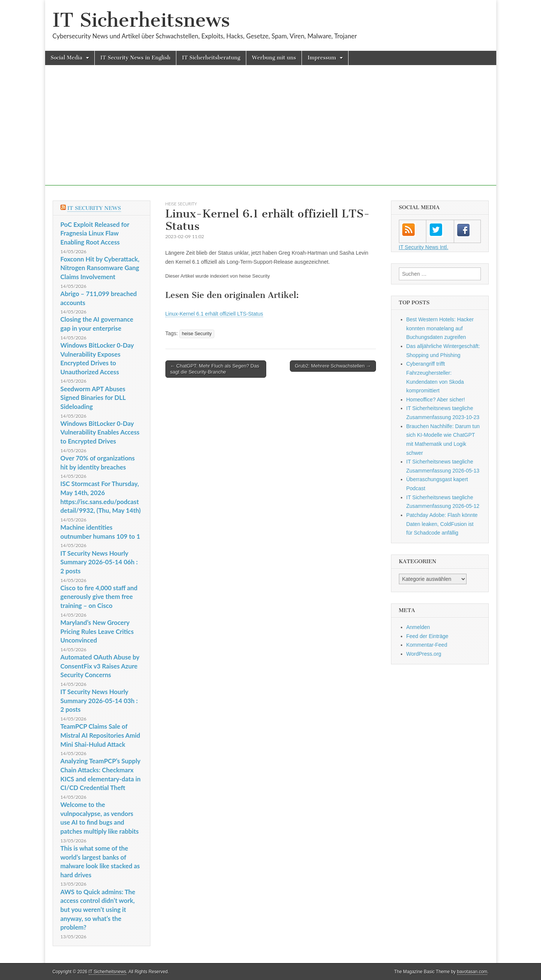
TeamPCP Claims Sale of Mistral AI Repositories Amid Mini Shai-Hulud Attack (100, 735)
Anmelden (418, 627)
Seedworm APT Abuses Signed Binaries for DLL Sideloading (93, 398)
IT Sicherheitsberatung (211, 58)
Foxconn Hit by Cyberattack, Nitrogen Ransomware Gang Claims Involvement (100, 268)
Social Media (67, 58)
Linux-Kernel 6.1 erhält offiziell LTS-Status (214, 314)
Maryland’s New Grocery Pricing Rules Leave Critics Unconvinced (97, 631)
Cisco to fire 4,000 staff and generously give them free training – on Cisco (99, 597)
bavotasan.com (472, 972)
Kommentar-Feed (427, 645)
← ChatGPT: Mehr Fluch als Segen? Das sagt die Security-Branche (215, 369)
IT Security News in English (135, 58)
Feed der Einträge (427, 636)
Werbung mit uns (274, 58)
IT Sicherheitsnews (141, 20)
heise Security (181, 204)
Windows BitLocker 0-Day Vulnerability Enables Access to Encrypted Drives (100, 432)
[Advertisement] (271, 133)
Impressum (322, 58)
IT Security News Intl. (424, 247)
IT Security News (94, 208)
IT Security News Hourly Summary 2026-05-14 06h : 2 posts (99, 562)
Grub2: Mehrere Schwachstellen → (333, 366)
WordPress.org (424, 654)
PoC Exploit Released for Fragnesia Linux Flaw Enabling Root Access (95, 233)
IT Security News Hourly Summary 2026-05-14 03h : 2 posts (99, 700)
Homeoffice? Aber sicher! (436, 400)
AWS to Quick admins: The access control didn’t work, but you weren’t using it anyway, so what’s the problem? (98, 910)
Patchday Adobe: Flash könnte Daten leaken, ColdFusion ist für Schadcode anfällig (442, 524)
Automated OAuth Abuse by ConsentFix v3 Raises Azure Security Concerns (100, 666)
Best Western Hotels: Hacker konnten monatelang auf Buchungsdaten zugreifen (440, 328)
